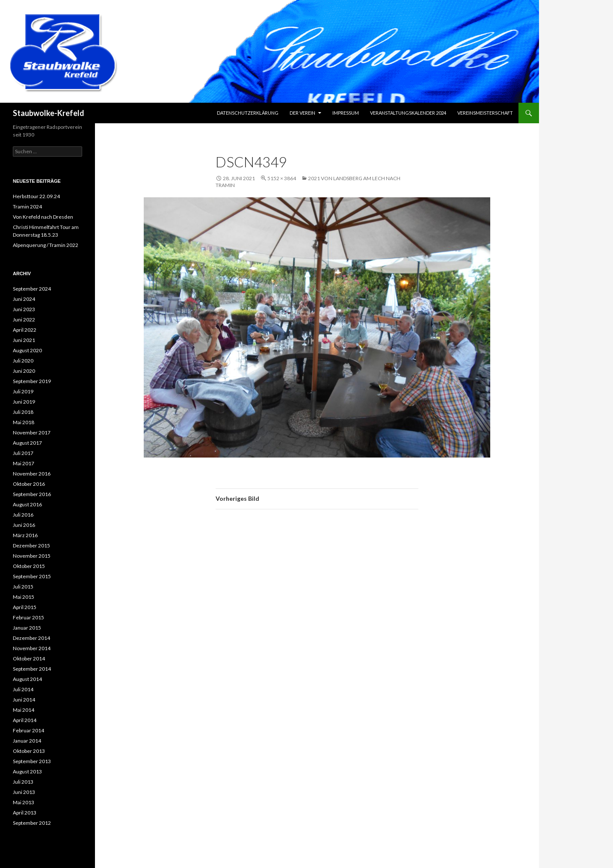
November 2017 (32, 433)
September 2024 (32, 289)
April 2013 (25, 813)
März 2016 (25, 535)
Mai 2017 (24, 463)
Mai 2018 (24, 422)
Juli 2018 (23, 412)
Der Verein (302, 113)
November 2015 (32, 556)
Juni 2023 (24, 309)
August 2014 (27, 679)
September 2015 (32, 576)
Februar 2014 (28, 730)
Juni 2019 (24, 402)
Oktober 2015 (29, 566)
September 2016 (32, 494)
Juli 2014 (23, 689)
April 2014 (25, 720)
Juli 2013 (23, 782)
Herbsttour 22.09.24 (36, 196)
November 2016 (32, 474)
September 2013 (32, 761)
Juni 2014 (24, 700)
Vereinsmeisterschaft (485, 113)
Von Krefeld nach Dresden (43, 217)
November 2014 (32, 648)
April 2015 (25, 607)
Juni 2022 (24, 320)
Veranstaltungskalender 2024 (408, 113)
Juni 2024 (24, 299)
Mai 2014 (24, 710)
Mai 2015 (24, 597)
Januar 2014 (27, 741)
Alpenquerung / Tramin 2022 (46, 245)
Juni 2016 (24, 525)
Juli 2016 (23, 515)
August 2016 (27, 504)
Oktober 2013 (29, 751)
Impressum (346, 113)
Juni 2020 (24, 371)
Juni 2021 (24, 340)
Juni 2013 (24, 792)
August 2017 (27, 443)
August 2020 (27, 350)
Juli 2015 (23, 587)
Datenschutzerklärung (248, 113)
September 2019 (32, 381)
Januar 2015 (27, 628)
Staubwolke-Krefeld (49, 113)
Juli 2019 (23, 391)
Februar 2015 (28, 617)
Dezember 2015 (31, 545)
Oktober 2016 (29, 484)
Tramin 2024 (27, 207)
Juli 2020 (23, 361)
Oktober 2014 (29, 658)
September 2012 (32, 823)
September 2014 (32, 669)
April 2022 (25, 330)
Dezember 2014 (31, 638)
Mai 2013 (24, 802)
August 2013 (27, 771)
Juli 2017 (23, 453)
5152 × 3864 (282, 178)
